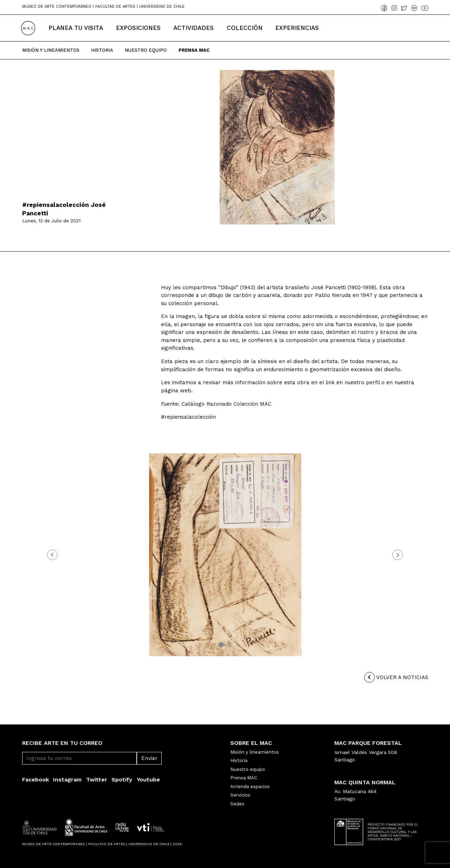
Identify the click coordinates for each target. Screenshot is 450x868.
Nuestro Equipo (146, 50)
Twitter (97, 780)
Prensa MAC (244, 778)
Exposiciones (138, 28)
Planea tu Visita (76, 28)
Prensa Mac (194, 50)
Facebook (36, 780)
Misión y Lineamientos (51, 50)
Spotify (122, 780)
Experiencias (297, 28)
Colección (245, 28)
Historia (102, 50)
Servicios (240, 795)
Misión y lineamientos (255, 752)
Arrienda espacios (250, 787)
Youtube (148, 780)
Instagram (67, 780)
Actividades (194, 28)
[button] (53, 555)
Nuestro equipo (248, 769)
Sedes (237, 804)
